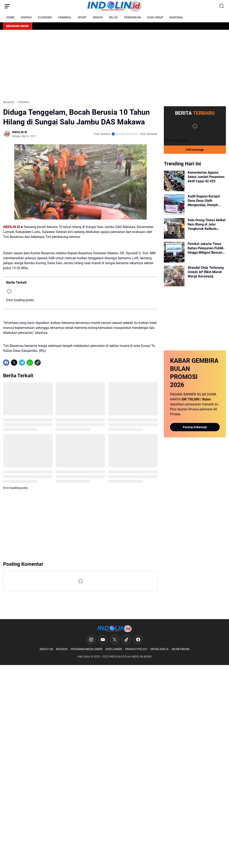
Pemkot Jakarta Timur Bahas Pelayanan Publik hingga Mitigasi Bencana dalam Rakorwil (206, 248)
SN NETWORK (181, 649)
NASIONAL (176, 17)
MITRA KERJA (159, 649)
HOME (10, 17)
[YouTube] (103, 640)
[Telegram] (22, 363)
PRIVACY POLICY (136, 649)
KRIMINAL (65, 17)
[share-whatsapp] (46, 363)
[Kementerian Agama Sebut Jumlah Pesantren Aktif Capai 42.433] (174, 181)
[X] (14, 363)
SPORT (82, 17)
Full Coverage (195, 150)
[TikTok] (126, 640)
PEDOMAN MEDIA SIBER (87, 649)
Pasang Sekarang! (195, 427)
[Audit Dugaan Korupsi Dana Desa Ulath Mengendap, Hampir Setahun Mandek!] (174, 205)
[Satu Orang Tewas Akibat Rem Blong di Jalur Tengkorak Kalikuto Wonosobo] (174, 228)
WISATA (98, 17)
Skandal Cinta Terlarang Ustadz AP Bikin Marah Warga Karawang (206, 272)
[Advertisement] (114, 65)
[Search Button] (222, 6)
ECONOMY (45, 17)
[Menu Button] (7, 6)
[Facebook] (6, 363)
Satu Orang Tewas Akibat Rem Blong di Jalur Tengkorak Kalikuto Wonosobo (207, 224)
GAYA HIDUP (155, 17)
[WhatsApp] (30, 363)
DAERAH (26, 17)
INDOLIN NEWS (142, 657)
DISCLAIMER (114, 649)
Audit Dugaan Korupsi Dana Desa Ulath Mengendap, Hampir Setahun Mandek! (204, 201)
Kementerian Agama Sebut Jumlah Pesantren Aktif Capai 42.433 (206, 177)
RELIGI (113, 17)
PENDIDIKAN (132, 17)
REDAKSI (62, 649)
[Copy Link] (38, 363)
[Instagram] (91, 640)
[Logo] (114, 629)
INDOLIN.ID (117, 657)
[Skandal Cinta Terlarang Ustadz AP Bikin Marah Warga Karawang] (174, 276)
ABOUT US (46, 649)
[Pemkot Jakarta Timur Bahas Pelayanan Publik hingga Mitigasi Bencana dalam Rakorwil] (174, 252)
